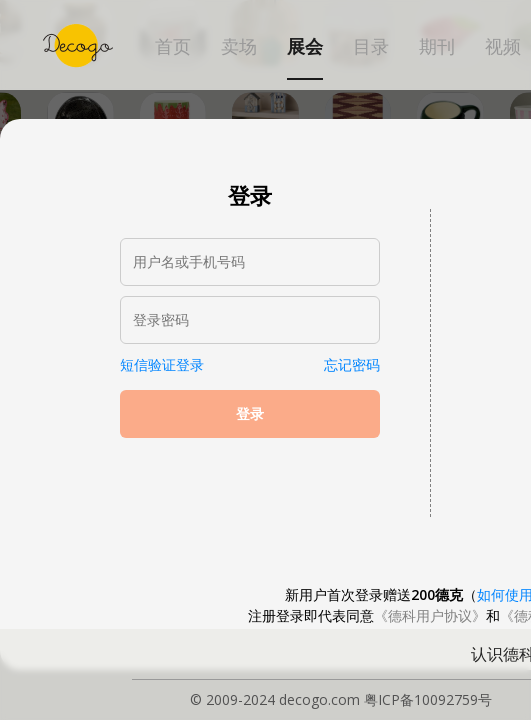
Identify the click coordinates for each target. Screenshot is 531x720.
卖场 (239, 47)
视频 (503, 47)
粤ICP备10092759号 (428, 699)
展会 (305, 47)
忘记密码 (352, 364)
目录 (371, 47)
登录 (250, 414)
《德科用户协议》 (430, 615)
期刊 (437, 47)
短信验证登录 (162, 364)
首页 (173, 47)
